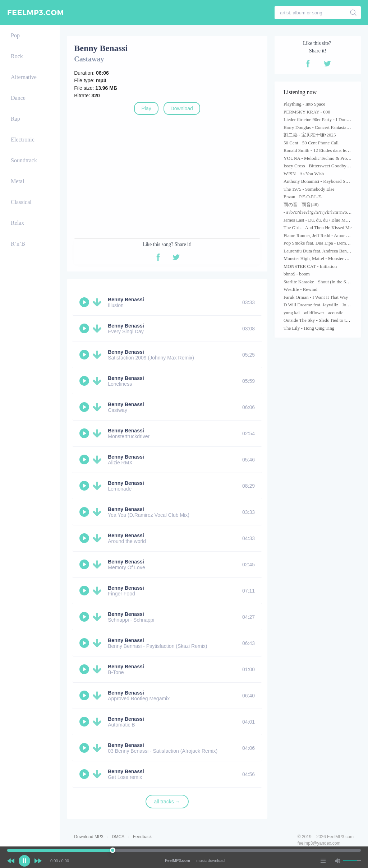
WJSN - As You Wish (304, 174)
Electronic (23, 140)
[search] (353, 13)
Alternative (24, 77)
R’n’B (18, 244)
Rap (15, 119)
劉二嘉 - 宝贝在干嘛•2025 (310, 135)
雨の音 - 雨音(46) (301, 205)
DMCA (118, 837)
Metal (17, 181)
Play (146, 108)
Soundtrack (24, 160)
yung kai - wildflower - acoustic (313, 313)
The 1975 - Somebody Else (309, 189)
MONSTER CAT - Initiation (310, 266)
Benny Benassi (126, 300)
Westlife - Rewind (300, 289)
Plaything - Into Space (304, 104)
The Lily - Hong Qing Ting (309, 328)
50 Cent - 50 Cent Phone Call (311, 143)
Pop (15, 35)
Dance (18, 98)
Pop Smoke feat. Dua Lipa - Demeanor (320, 243)
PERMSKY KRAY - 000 (307, 112)
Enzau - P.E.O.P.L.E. (303, 197)
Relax (17, 223)
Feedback (142, 837)
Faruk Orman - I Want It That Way (316, 297)
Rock (17, 56)
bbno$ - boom (297, 274)
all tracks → (167, 802)
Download (182, 108)
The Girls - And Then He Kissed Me (318, 228)
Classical (21, 202)
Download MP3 (89, 837)
